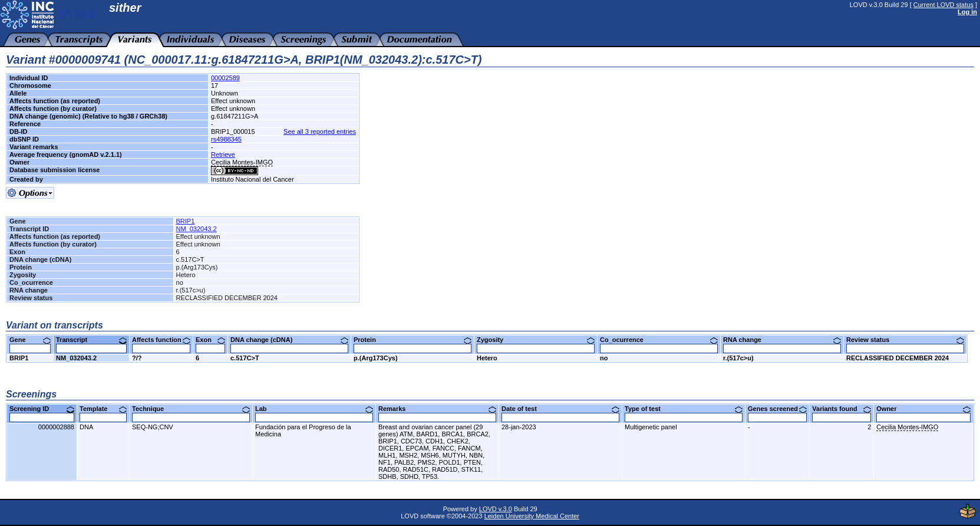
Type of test (684, 409)
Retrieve (223, 154)
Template (103, 409)
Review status (905, 340)
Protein (413, 340)
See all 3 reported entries (320, 131)
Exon (210, 340)
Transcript (91, 340)
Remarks (437, 409)
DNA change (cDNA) (289, 340)
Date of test (560, 409)
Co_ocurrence (659, 340)
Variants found (842, 409)
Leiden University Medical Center (532, 516)
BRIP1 (186, 221)
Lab (314, 409)
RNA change (782, 340)
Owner (923, 409)
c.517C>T (245, 358)
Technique (191, 409)
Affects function (161, 340)
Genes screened (777, 409)
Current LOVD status (943, 5)
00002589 (225, 78)
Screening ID (42, 409)
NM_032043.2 (197, 229)
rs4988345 (226, 139)
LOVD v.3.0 (496, 509)
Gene (30, 340)
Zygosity (536, 340)
